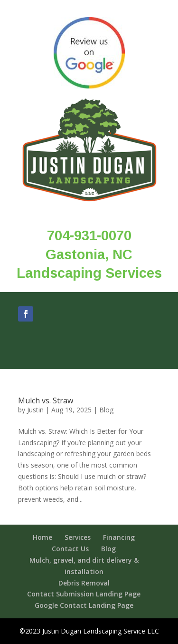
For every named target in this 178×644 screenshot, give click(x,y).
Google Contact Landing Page (84, 605)
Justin (35, 410)
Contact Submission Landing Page (84, 594)
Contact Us (70, 549)
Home (42, 537)
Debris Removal (84, 583)
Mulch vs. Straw (46, 400)
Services (78, 537)
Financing (119, 537)
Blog (106, 410)
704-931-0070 (89, 235)
